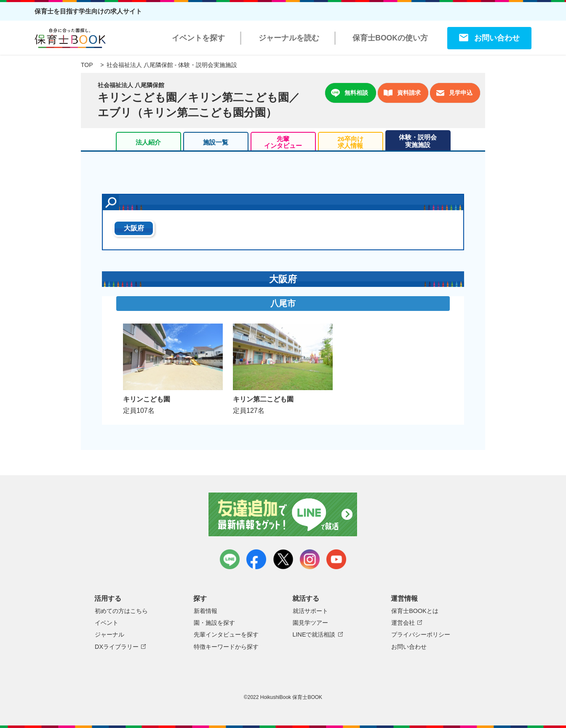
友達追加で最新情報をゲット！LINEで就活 (283, 514)
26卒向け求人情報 (350, 142)
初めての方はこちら (121, 611)
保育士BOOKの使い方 (390, 38)
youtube (336, 559)
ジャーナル (109, 634)
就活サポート (310, 611)
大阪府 (134, 228)
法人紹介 (148, 142)
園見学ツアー (310, 623)
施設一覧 (216, 142)
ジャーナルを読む (289, 38)
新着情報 (206, 611)
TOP (87, 65)
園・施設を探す (214, 623)
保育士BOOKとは (415, 611)
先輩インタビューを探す (226, 634)
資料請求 (402, 93)
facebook (256, 559)
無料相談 (350, 93)
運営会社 (403, 623)
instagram (310, 559)
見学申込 (454, 93)
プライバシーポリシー (421, 634)
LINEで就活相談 (314, 634)
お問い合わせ (497, 38)
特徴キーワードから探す (226, 647)
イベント (107, 623)
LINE (230, 559)
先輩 (283, 142)
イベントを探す (198, 38)
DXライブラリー (117, 647)
